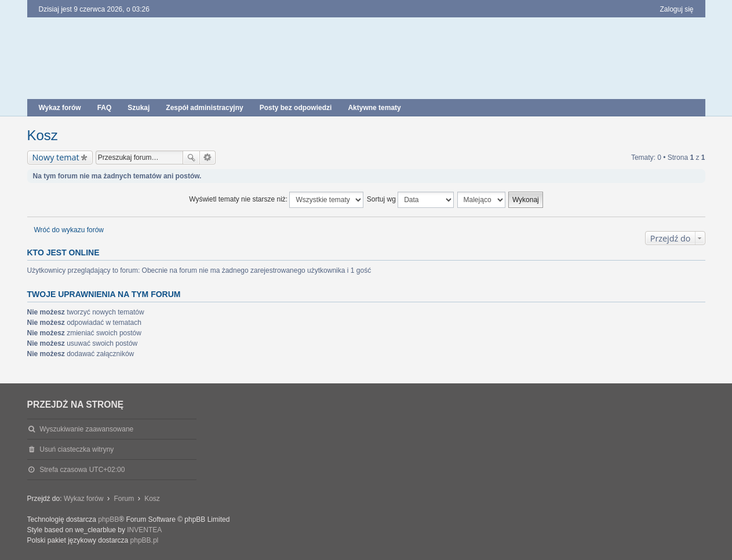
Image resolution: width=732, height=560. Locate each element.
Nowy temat (56, 157)
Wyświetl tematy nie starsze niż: (276, 200)
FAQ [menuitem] (105, 108)
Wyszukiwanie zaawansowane (208, 158)
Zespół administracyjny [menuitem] (204, 108)
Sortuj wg (410, 200)
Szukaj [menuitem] (139, 108)
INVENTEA (144, 530)
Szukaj (191, 158)
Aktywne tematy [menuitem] (374, 108)
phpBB (108, 519)
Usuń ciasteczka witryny (77, 449)
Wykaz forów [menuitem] (60, 108)
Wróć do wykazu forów (69, 230)
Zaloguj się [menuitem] (676, 9)
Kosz (43, 135)
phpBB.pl (145, 540)
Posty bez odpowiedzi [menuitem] (296, 108)
